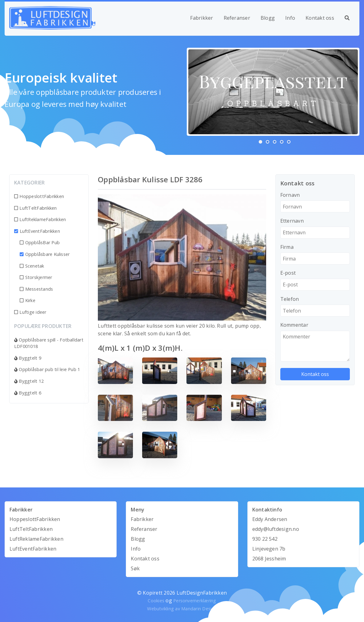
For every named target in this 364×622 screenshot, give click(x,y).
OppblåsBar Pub (40, 242)
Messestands (36, 289)
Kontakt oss (320, 18)
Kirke (28, 300)
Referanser (237, 18)
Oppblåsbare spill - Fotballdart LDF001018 (49, 343)
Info (290, 18)
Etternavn (292, 221)
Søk (135, 568)
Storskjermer (36, 277)
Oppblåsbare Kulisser (45, 254)
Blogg (268, 18)
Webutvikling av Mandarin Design (182, 609)
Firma (287, 247)
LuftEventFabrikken (37, 231)
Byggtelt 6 (28, 393)
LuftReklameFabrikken (40, 219)
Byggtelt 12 (29, 381)
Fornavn (290, 195)
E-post (288, 273)
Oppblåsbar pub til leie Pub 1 (47, 369)
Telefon (290, 299)
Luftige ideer (30, 312)
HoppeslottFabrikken (39, 196)
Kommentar (294, 325)
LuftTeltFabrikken (36, 208)
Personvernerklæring (195, 601)
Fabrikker (202, 18)
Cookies (156, 601)
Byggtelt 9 (28, 358)
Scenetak (32, 266)
